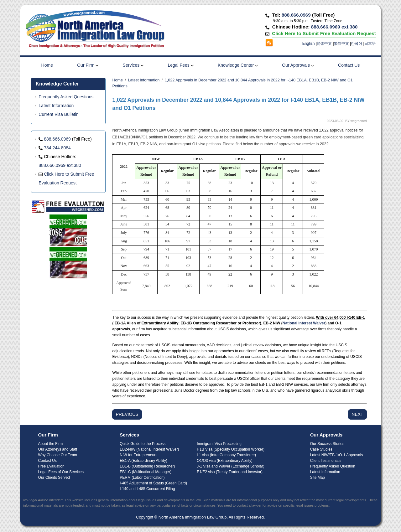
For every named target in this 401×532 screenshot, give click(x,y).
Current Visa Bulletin (58, 114)
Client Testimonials (326, 461)
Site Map (318, 478)
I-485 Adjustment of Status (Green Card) (153, 483)
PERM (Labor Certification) (142, 478)
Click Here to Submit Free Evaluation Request (324, 33)
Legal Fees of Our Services (61, 472)
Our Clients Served (54, 478)
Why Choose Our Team (58, 455)
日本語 (370, 44)
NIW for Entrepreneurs (138, 455)
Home (47, 65)
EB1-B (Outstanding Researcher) (147, 466)
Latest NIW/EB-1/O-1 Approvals (337, 455)
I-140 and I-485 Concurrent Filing (147, 489)
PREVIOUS (127, 414)
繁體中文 (341, 44)
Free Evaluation (51, 466)
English (309, 44)
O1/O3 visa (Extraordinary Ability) (224, 461)
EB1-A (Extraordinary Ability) (143, 461)
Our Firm (88, 65)
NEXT (357, 414)
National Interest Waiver (304, 323)
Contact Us (349, 65)
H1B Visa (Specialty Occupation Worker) (231, 449)
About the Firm (51, 444)
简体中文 (324, 44)
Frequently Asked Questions (66, 97)
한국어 (357, 44)
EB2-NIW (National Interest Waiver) (149, 449)
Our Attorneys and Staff (58, 449)
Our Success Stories (327, 444)
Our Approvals (298, 65)
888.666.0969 (296, 15)
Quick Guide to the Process (143, 444)
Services (133, 65)
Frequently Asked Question (333, 466)
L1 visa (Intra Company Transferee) (226, 455)
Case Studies (321, 449)
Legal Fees (180, 65)
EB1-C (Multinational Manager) (146, 472)
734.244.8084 (57, 148)
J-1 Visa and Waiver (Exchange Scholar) (230, 466)
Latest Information (56, 106)
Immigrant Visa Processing (219, 444)
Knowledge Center (238, 65)
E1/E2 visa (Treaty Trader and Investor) (230, 472)
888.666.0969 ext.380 (334, 27)
